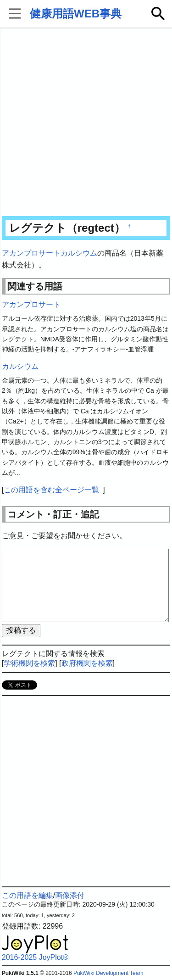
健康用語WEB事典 (76, 14)
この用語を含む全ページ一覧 (51, 490)
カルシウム (79, 253)
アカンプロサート (31, 253)
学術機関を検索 (29, 663)
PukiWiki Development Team (108, 973)
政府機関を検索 (87, 663)
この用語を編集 (28, 895)
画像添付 (70, 895)
